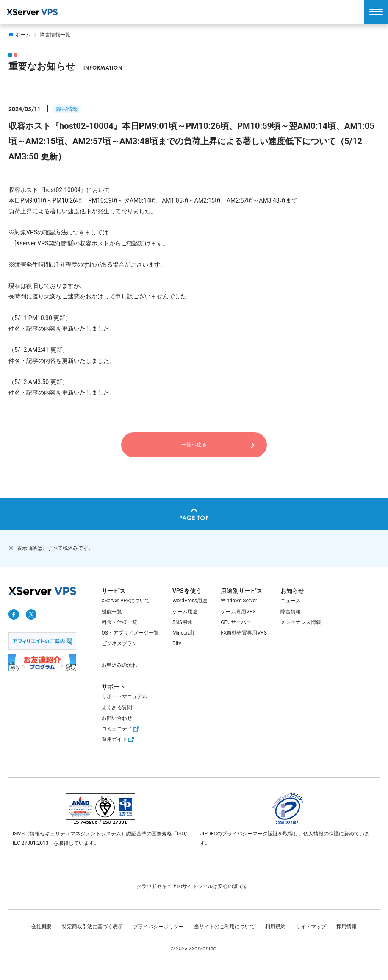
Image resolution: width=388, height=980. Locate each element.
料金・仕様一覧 (119, 622)
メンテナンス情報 (301, 622)
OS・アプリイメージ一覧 (130, 633)
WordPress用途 (190, 601)
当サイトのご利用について (224, 927)
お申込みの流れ (119, 665)
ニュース (291, 601)
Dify (177, 643)
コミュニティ (122, 729)
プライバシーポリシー (158, 927)
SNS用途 (182, 622)
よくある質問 (117, 707)
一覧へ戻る (194, 445)
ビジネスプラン (119, 643)
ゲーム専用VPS (238, 612)
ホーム (19, 35)
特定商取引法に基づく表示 (92, 927)
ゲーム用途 (185, 612)
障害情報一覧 (55, 35)
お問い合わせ (117, 718)
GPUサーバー (236, 622)
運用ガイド (119, 739)
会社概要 (42, 927)
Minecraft (183, 633)
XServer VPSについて (126, 601)
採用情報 (346, 927)
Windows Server (239, 601)
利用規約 (275, 927)
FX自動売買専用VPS (244, 633)
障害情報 (67, 109)
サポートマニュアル (125, 696)
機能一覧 (112, 612)
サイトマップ (311, 927)
